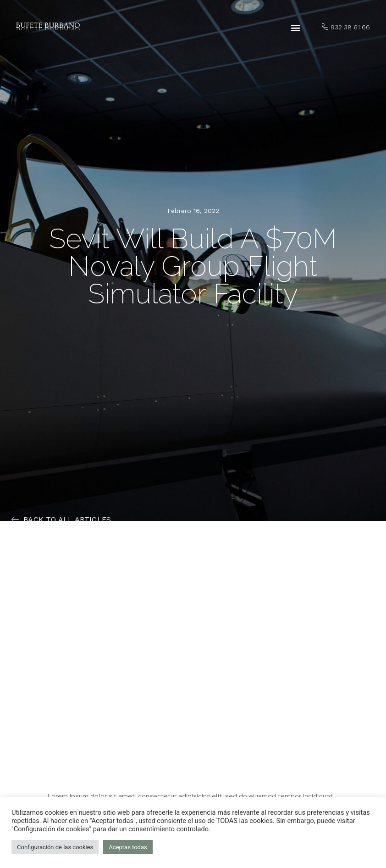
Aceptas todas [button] (128, 847)
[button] (296, 28)
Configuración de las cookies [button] (55, 847)
